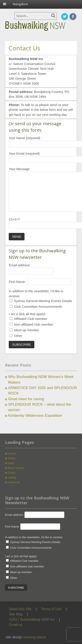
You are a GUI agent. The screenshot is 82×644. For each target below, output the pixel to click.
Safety (12, 477)
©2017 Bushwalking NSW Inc (32, 619)
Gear (11, 463)
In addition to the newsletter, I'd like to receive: (34, 537)
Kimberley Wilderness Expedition (35, 416)
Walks (12, 458)
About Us (14, 482)
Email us (16, 625)
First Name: (17, 282)
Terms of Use (51, 609)
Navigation (20, 4)
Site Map (16, 614)
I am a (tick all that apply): (27, 314)
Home (12, 454)
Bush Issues (16, 468)
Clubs (12, 473)
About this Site (20, 609)
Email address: (20, 265)
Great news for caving (26, 399)
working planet (35, 637)
